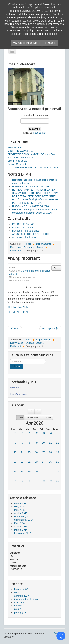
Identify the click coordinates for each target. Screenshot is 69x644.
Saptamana (32, 417)
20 (15, 462)
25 (50, 462)
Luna (20, 417)
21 (22, 462)
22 (29, 462)
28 (22, 471)
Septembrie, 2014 (24, 520)
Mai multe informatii (26, 43)
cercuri (18, 609)
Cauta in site (10, 359)
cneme (18, 592)
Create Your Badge (18, 394)
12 (58, 443)
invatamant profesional (26, 599)
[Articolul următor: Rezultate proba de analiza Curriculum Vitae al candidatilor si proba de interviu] (50, 329)
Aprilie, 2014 (21, 526)
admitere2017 (22, 596)
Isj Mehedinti (15, 387)
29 (29, 471)
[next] (38, 411)
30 (15, 433)
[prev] (31, 411)
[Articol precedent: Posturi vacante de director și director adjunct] (15, 329)
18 (50, 452)
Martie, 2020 (21, 503)
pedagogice (20, 612)
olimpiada (19, 602)
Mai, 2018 (19, 507)
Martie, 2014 (21, 530)
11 (50, 443)
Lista (49, 417)
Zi (42, 417)
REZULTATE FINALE (19, 312)
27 (15, 471)
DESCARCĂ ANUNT (19, 307)
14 (22, 452)
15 (29, 452)
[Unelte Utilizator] (56, 268)
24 (43, 462)
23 (36, 462)
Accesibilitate (15, 148)
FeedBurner (39, 133)
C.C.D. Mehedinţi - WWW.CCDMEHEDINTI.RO (33, 167)
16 (36, 452)
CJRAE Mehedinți (17, 164)
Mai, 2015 (19, 510)
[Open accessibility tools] (61, 636)
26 (58, 462)
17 (43, 452)
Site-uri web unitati (17, 161)
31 (22, 433)
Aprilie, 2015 (21, 513)
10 (43, 443)
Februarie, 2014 (23, 533)
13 (15, 452)
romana (18, 606)
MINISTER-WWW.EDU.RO (22, 151)
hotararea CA (21, 589)
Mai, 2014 (19, 523)
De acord (50, 43)
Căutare (16, 366)
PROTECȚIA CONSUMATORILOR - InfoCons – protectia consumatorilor (33, 156)
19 (58, 452)
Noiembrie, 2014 (23, 517)
